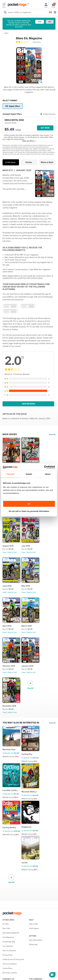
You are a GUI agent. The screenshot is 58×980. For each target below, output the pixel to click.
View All (52, 434)
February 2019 (9, 666)
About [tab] (48, 474)
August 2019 (8, 546)
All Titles (6, 924)
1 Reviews (37, 42)
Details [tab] (29, 474)
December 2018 (9, 706)
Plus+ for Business (9, 951)
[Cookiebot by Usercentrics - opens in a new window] (44, 467)
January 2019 (27, 666)
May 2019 (26, 586)
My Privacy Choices (10, 973)
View (4, 552)
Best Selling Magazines (11, 933)
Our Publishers (8, 946)
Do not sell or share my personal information (29, 511)
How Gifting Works (36, 940)
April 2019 (7, 626)
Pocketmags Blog (9, 942)
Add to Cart (12, 552)
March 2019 (27, 626)
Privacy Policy (8, 955)
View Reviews (28, 404)
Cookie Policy (7, 968)
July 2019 (26, 546)
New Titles (6, 928)
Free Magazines (8, 937)
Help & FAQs (33, 924)
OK (29, 504)
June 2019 (7, 586)
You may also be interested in (21, 723)
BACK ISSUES (10, 434)
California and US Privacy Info (13, 959)
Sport (6, 33)
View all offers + (29, 141)
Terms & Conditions (10, 964)
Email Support (34, 928)
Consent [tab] (10, 474)
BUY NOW (45, 128)
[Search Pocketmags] (5, 13)
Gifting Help (33, 944)
